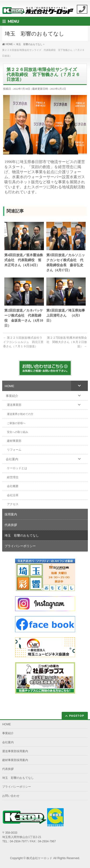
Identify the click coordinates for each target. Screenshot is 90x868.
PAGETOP (77, 716)
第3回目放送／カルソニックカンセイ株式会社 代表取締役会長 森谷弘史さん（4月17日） (66, 263)
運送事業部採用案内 (15, 751)
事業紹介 (8, 733)
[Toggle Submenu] (79, 386)
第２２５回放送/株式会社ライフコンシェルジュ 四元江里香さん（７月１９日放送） (23, 342)
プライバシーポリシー (17, 787)
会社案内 (8, 742)
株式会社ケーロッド (39, 858)
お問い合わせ (11, 796)
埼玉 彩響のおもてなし (18, 778)
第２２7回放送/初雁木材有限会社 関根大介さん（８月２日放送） (67, 342)
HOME (6, 724)
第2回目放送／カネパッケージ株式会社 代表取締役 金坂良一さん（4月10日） (24, 318)
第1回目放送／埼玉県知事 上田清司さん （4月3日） (66, 316)
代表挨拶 (8, 769)
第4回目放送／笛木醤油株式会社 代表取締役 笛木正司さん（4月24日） (24, 260)
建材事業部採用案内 (15, 760)
